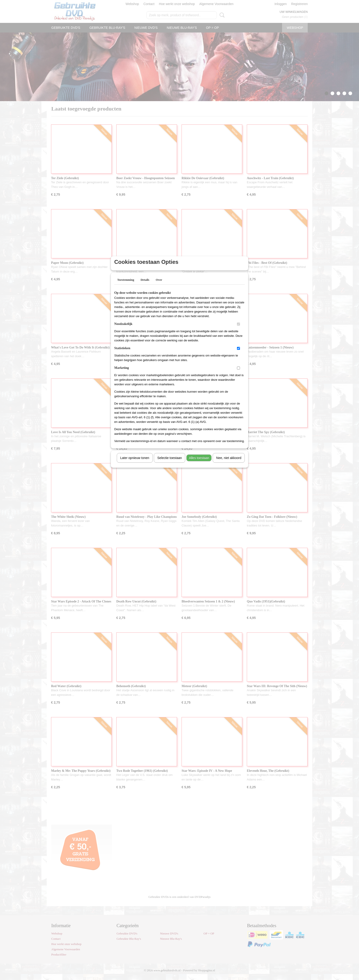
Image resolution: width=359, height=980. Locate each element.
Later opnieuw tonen (135, 464)
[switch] (238, 330)
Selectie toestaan (170, 464)
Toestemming (126, 286)
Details (145, 286)
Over (159, 286)
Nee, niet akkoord (229, 464)
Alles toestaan (199, 464)
